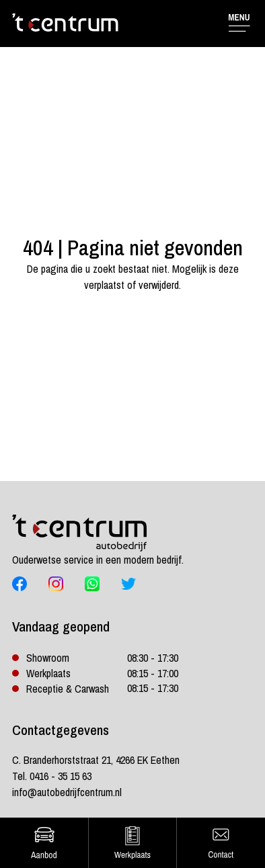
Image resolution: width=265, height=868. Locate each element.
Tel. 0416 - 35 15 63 (52, 776)
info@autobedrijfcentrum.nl (67, 792)
